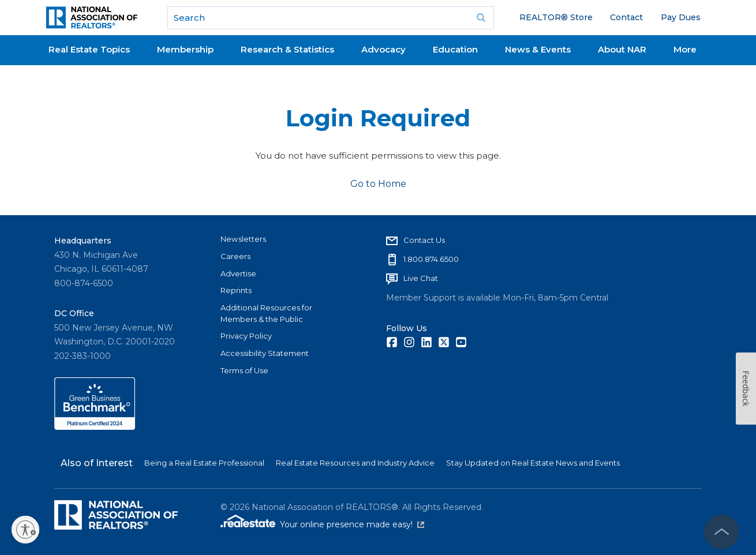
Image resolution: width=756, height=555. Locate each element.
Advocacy (383, 49)
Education (455, 49)
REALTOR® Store (556, 17)
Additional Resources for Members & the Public (266, 313)
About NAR (622, 49)
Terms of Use (244, 370)
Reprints (236, 290)
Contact (626, 17)
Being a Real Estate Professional (204, 463)
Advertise (238, 273)
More (685, 49)
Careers (235, 256)
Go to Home (378, 184)
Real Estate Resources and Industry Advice (355, 463)
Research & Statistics (287, 49)
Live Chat (421, 278)
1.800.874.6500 (431, 259)
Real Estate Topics (89, 49)
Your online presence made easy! (352, 524)
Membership (185, 49)
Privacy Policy (246, 336)
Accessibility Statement (265, 353)
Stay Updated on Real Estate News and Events (533, 463)
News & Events (538, 49)
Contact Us (424, 240)
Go (481, 18)
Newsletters (243, 239)
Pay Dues (681, 17)
